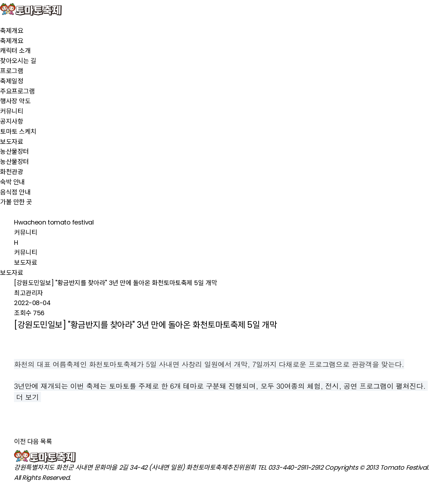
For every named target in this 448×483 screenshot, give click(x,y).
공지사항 (12, 121)
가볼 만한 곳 (16, 202)
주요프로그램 (17, 91)
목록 (46, 441)
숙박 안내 (12, 182)
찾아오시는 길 (18, 61)
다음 (33, 441)
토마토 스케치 (18, 132)
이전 (20, 441)
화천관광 (12, 172)
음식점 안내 (15, 192)
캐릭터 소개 (15, 51)
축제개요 (12, 31)
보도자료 (12, 142)
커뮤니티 (12, 111)
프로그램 (12, 71)
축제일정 (12, 81)
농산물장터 (15, 151)
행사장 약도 (15, 101)
